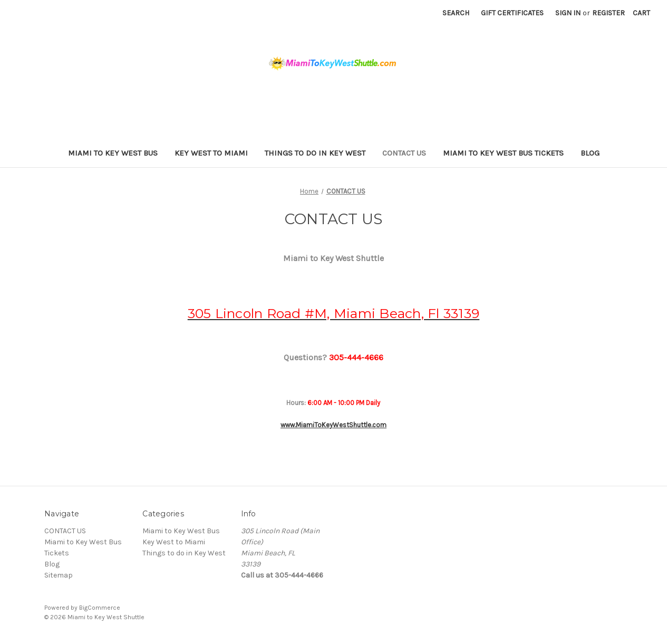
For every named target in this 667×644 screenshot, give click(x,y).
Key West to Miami (211, 153)
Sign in (568, 13)
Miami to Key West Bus (113, 153)
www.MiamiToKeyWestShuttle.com (333, 425)
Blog (590, 153)
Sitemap (59, 575)
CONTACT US (404, 153)
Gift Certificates (512, 13)
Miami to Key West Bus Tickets (503, 153)
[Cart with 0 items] (641, 13)
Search (456, 13)
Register (608, 13)
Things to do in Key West (315, 153)
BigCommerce (100, 608)
